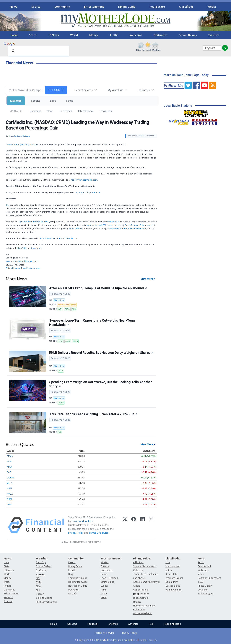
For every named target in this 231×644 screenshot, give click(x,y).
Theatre (105, 566)
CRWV (61, 403)
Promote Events (174, 578)
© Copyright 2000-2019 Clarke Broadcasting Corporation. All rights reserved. (116, 640)
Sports (36, 7)
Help (151, 624)
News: (8, 558)
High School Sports (46, 602)
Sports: (41, 574)
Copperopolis (141, 590)
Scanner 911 (204, 566)
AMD (9, 467)
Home (54, 624)
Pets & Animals (173, 590)
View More (147, 279)
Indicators (144, 90)
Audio (201, 562)
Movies (105, 562)
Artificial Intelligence (67, 305)
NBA (38, 586)
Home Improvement (144, 606)
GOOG (10, 478)
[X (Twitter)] (125, 525)
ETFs (53, 101)
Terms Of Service (99, 533)
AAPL (9, 461)
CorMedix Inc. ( (13, 145)
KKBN (104, 597)
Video (201, 574)
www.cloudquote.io (82, 521)
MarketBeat (59, 300)
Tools (69, 101)
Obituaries (160, 35)
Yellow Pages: (205, 594)
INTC (61, 341)
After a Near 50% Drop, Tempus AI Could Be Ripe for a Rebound (98, 288)
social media (75, 229)
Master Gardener (143, 613)
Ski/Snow (41, 570)
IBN (7, 205)
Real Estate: (141, 594)
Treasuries (105, 111)
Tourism (214, 35)
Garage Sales (173, 586)
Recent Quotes (84, 90)
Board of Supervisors (209, 578)
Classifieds (186, 7)
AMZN (10, 456)
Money (94, 35)
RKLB (61, 371)
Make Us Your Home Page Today (186, 75)
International (86, 111)
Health (72, 570)
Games (104, 574)
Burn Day (41, 562)
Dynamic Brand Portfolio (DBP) (34, 222)
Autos (169, 570)
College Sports (44, 598)
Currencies (66, 111)
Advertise (133, 624)
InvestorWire (113, 222)
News (14, 7)
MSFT (9, 488)
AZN (60, 309)
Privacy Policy (76, 533)
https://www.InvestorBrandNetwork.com (59, 238)
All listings (138, 562)
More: (201, 558)
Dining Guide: (142, 558)
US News (53, 35)
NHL (38, 590)
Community (62, 7)
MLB (38, 582)
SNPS (75, 341)
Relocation (139, 610)
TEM (74, 309)
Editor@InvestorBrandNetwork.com (23, 268)
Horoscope (107, 570)
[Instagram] (151, 525)
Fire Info (73, 594)
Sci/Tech (8, 597)
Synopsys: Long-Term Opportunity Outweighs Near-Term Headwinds (92, 323)
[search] (38, 51)
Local (14, 35)
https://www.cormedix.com (84, 180)
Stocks (36, 101)
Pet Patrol (74, 590)
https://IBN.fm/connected (88, 193)
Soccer (40, 594)
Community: (76, 558)
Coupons (203, 590)
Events (72, 562)
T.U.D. (201, 582)
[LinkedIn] (142, 525)
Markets (16, 101)
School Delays (188, 35)
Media (212, 7)
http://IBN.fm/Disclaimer (29, 248)
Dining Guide (127, 7)
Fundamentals (141, 598)
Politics (8, 586)
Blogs (71, 574)
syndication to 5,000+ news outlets (104, 225)
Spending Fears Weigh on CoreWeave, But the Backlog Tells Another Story (101, 384)
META (10, 483)
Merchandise (173, 566)
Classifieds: (173, 558)
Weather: (42, 558)
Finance (137, 602)
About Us (72, 624)
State (33, 35)
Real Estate (157, 7)
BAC (9, 472)
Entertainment (94, 7)
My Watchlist (115, 90)
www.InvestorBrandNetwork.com (22, 261)
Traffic (114, 35)
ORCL (10, 499)
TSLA (9, 505)
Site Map (113, 624)
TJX (60, 432)
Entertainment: (111, 558)
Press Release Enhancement (139, 225)
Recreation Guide (78, 586)
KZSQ (104, 594)
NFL (38, 578)
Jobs (168, 562)
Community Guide (78, 578)
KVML (104, 590)
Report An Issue (172, 624)
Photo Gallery (205, 586)
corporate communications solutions (128, 229)
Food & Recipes (109, 578)
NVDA (68, 341)
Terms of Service (104, 633)
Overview (35, 111)
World (74, 35)
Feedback (93, 624)
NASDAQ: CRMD (28, 145)
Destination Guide (78, 582)
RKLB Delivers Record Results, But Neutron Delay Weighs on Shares (101, 353)
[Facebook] (134, 525)
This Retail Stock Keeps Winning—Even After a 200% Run (93, 414)
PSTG (67, 309)
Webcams (136, 35)
